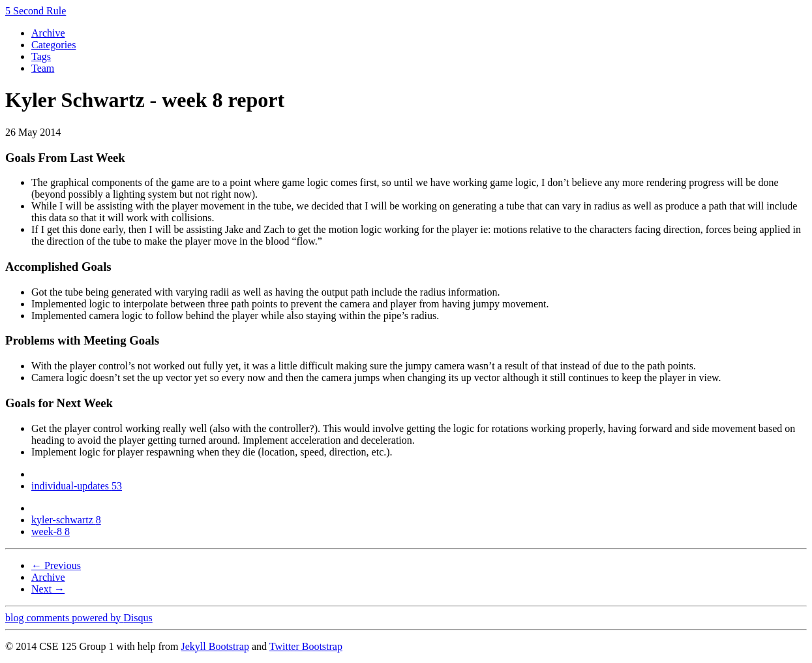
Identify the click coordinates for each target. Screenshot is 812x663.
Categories (53, 45)
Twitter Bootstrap (306, 646)
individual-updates (77, 486)
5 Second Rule (36, 11)
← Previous (56, 565)
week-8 (51, 532)
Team (43, 68)
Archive (48, 33)
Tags (41, 56)
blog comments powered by (79, 618)
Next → (48, 589)
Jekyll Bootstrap (215, 646)
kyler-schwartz (66, 520)
